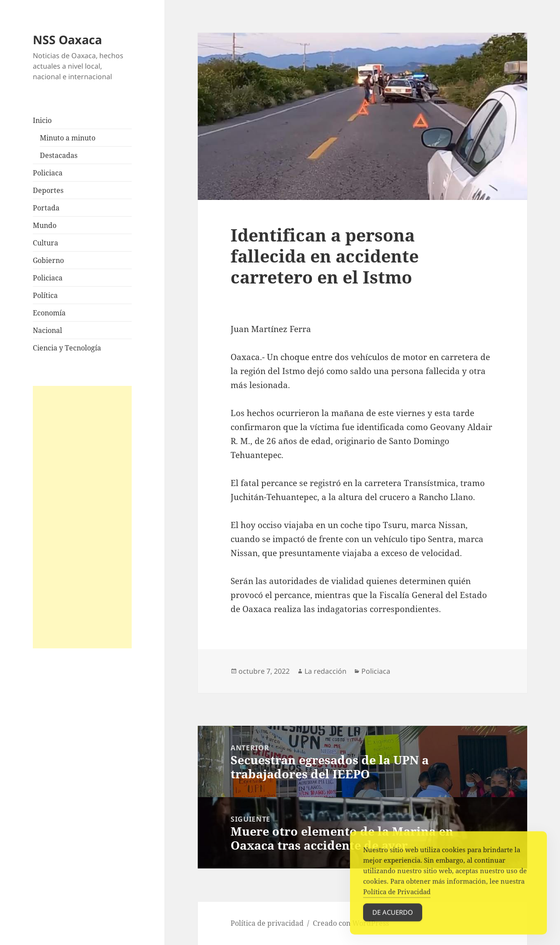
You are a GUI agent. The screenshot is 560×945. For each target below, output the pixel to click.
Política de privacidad (267, 923)
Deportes (48, 190)
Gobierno (48, 260)
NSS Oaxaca (67, 40)
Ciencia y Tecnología (67, 348)
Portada (46, 208)
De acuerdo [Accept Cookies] (393, 918)
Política (45, 295)
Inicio (42, 120)
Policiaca (48, 173)
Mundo (45, 225)
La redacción (325, 671)
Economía (49, 313)
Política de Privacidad (397, 898)
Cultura (45, 243)
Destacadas (59, 155)
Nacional (47, 330)
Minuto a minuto (68, 138)
